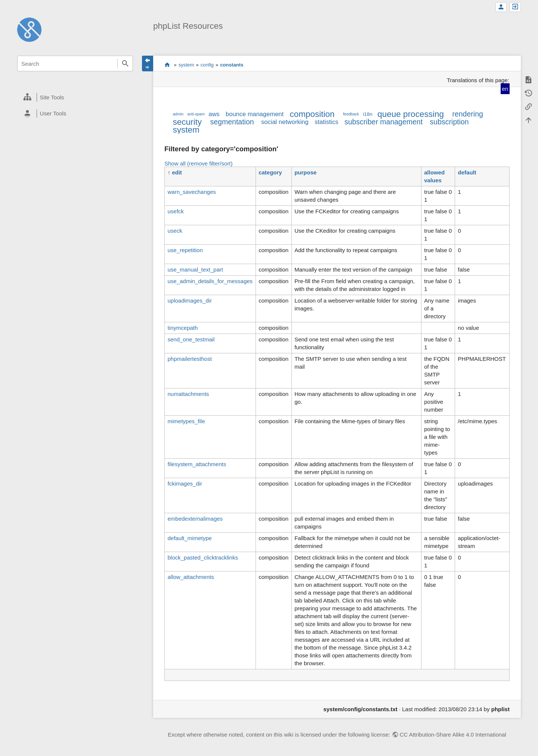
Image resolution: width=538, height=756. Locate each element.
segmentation (232, 122)
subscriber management (384, 122)
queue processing (411, 114)
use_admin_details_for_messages (210, 281)
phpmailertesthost (189, 359)
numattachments (188, 394)
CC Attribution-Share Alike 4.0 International (453, 735)
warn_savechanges (191, 192)
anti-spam (196, 114)
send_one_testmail (191, 339)
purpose (305, 172)
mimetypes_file (186, 421)
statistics (326, 122)
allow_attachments (191, 577)
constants (232, 65)
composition (312, 114)
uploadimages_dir (189, 300)
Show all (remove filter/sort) (199, 163)
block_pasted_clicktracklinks (202, 557)
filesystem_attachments (197, 464)
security (187, 122)
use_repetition (185, 250)
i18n (368, 114)
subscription (449, 122)
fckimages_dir (185, 484)
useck (175, 231)
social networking (285, 122)
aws (214, 114)
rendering (467, 114)
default (467, 172)
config (207, 65)
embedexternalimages (195, 519)
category (270, 172)
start (167, 65)
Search (125, 63)
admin (178, 114)
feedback (351, 114)
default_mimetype (189, 538)
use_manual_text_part (195, 269)
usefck (175, 211)
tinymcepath (183, 328)
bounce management (255, 114)
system (186, 65)
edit (177, 172)
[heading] (75, 97)
